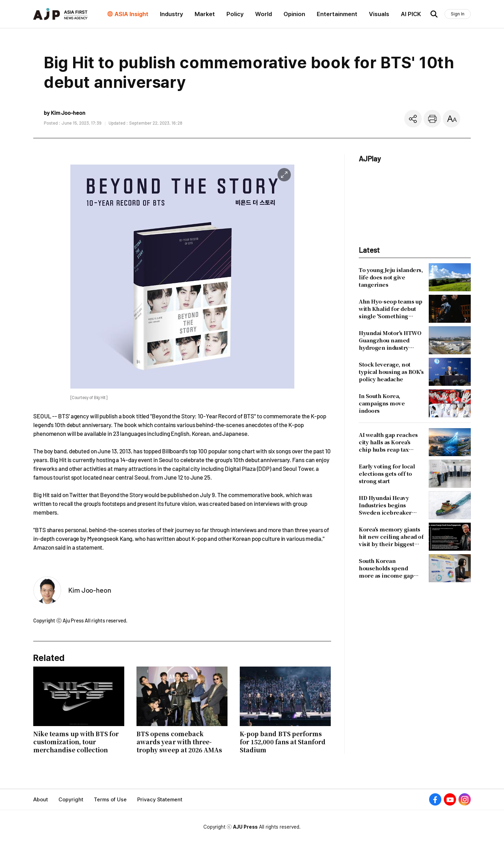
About (41, 800)
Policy (235, 14)
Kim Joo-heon (90, 590)
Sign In (458, 14)
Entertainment (337, 14)
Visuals (379, 14)
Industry (171, 14)
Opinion (294, 14)
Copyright (71, 800)
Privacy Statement (160, 800)
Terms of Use (110, 800)
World (264, 14)
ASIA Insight (131, 14)
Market (205, 14)
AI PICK (411, 14)
